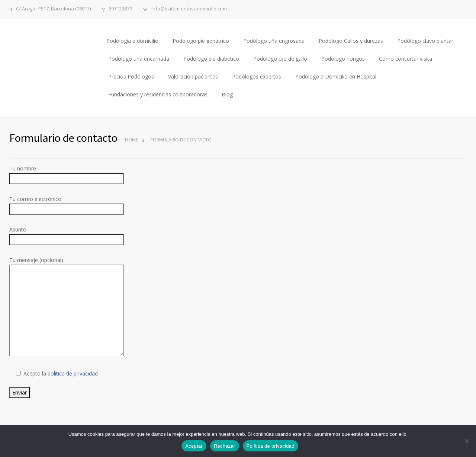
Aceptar (194, 446)
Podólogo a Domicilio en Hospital (336, 76)
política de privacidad (73, 373)
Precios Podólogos (131, 76)
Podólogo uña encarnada (139, 59)
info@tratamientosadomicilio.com (189, 9)
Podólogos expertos (257, 76)
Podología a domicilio (132, 41)
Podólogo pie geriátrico (201, 41)
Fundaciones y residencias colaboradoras (158, 94)
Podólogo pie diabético (211, 59)
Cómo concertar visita (406, 59)
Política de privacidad (271, 446)
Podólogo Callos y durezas (351, 41)
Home (131, 140)
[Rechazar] (467, 441)
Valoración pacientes (193, 76)
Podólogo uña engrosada (274, 41)
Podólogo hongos (343, 59)
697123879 (120, 9)
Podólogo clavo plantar (425, 41)
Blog (227, 94)
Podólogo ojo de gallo (280, 59)
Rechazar (225, 446)
